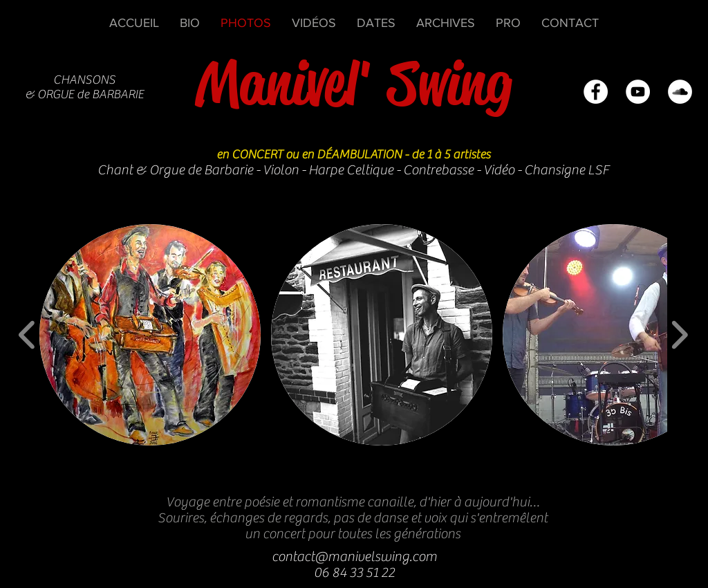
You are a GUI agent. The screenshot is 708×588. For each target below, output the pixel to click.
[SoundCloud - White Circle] (680, 92)
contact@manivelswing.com (354, 557)
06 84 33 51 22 (354, 572)
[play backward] (27, 335)
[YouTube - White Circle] (638, 92)
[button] (150, 335)
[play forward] (679, 335)
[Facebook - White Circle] (596, 92)
